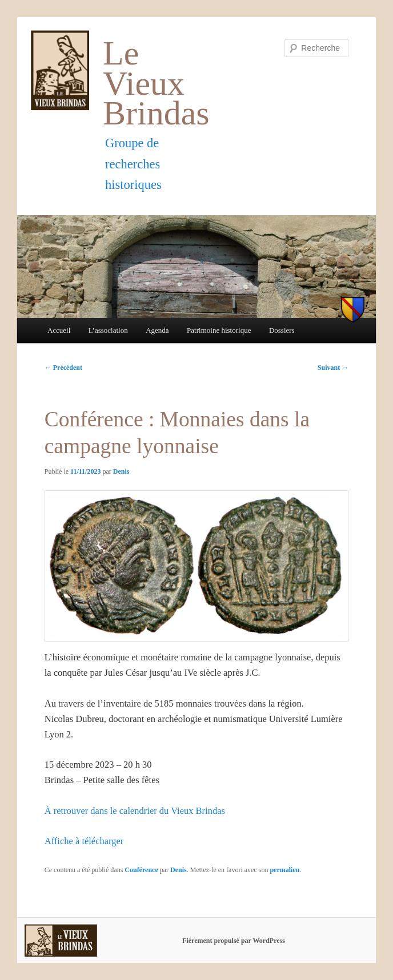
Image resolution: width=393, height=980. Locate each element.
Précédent (63, 368)
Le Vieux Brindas (156, 83)
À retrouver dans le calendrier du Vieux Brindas (135, 811)
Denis (121, 471)
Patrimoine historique (219, 330)
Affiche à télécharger (84, 841)
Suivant (333, 368)
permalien (284, 870)
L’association (108, 330)
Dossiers (282, 330)
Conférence (141, 870)
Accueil (59, 330)
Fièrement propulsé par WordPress (234, 941)
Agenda (157, 330)
